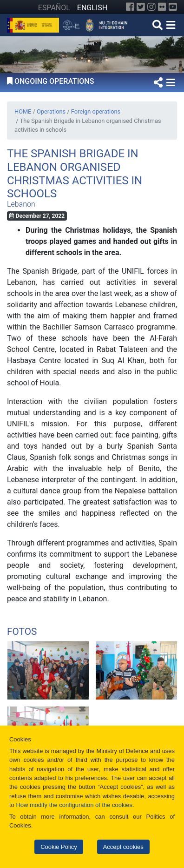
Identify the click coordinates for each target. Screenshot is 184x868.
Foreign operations (96, 111)
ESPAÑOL (54, 8)
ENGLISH (92, 8)
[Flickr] (162, 7)
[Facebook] (130, 7)
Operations (51, 111)
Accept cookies (123, 847)
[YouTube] (173, 7)
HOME (23, 111)
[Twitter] (141, 7)
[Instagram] (151, 7)
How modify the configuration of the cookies (74, 805)
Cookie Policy (59, 847)
